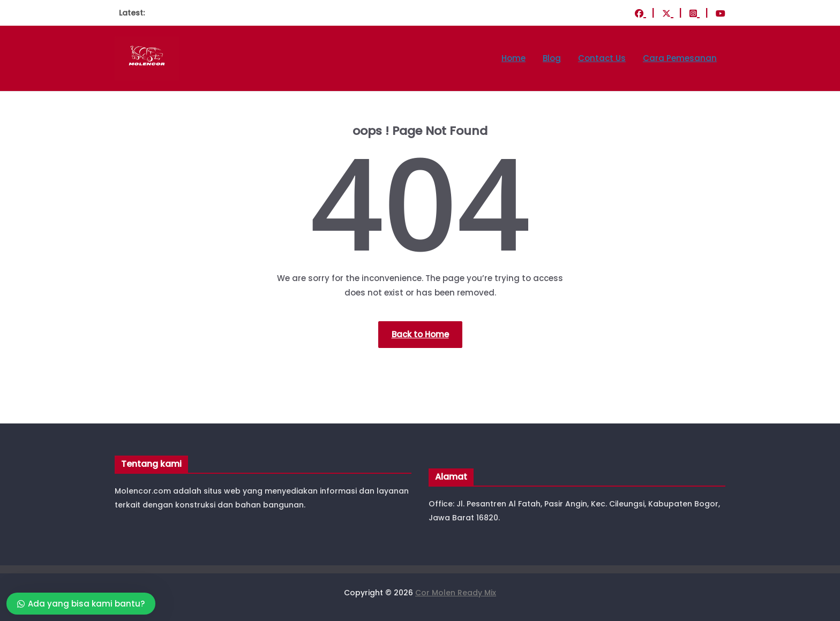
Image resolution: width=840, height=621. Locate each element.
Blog (552, 58)
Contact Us (602, 58)
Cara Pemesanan (680, 58)
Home (513, 58)
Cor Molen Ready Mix (456, 593)
